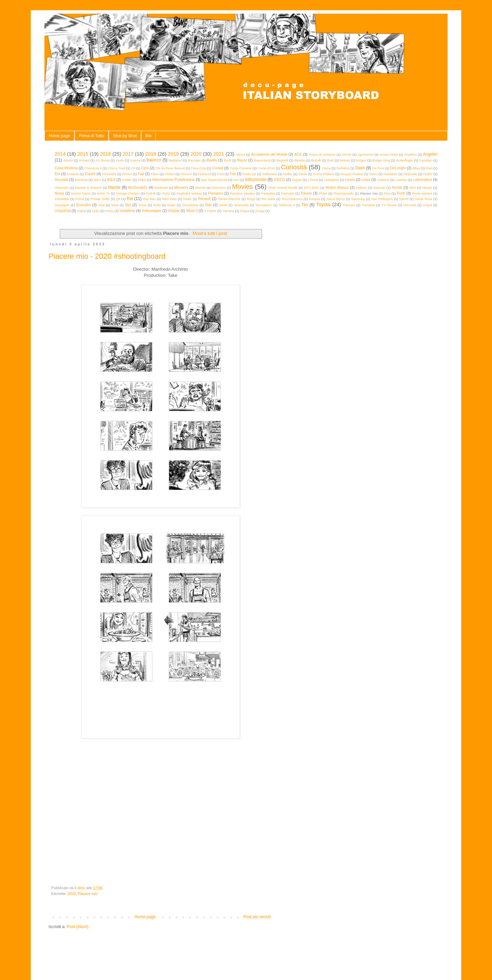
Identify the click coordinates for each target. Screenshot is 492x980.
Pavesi (306, 193)
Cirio (145, 168)
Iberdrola (81, 180)
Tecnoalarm (264, 205)
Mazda (114, 187)
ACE (298, 154)
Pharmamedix (344, 193)
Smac (143, 205)
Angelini (430, 154)
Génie (303, 174)
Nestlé (397, 187)
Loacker (401, 180)
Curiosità (294, 167)
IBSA (97, 180)
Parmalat (288, 193)
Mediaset (161, 188)
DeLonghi (398, 168)
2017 (128, 154)
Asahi (120, 160)
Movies (242, 187)
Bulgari (361, 160)
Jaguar (297, 180)
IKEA (111, 180)
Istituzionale (255, 180)
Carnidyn (426, 160)
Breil (331, 160)
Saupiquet (62, 205)
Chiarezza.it (93, 168)
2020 (196, 154)
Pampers (215, 193)
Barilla (212, 160)
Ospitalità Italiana (189, 193)
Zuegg (260, 211)
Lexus (350, 180)
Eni (57, 174)
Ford (220, 174)
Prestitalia (62, 199)
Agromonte (365, 154)
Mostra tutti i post (210, 233)
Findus (170, 174)
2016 (106, 154)
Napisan (379, 188)
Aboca (240, 154)
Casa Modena (66, 168)
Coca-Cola (198, 168)
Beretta (300, 160)
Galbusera (270, 174)
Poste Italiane (422, 193)
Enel (429, 168)
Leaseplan (331, 180)
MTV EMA (311, 188)
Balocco (154, 160)
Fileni (155, 174)
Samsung (358, 199)
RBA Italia (169, 199)
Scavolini (83, 205)
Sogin (171, 205)
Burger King (381, 160)
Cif (133, 168)
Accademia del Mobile (269, 154)
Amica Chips (389, 154)
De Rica (378, 168)
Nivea (59, 193)
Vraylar (174, 211)
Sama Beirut (336, 199)
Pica (387, 193)
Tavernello (241, 205)
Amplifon (410, 154)
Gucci (373, 174)
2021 (219, 154)
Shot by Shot (125, 136)
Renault (204, 199)
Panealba (268, 193)
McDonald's (138, 187)
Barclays (194, 160)
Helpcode (411, 174)
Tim (305, 205)
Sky (128, 205)
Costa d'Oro (266, 168)
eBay (416, 168)
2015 (83, 154)
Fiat (141, 174)
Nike (413, 188)
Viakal (81, 211)
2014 (60, 154)
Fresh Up (249, 174)
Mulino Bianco (337, 187)
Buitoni (345, 160)
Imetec (127, 180)
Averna (135, 160)
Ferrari (127, 174)
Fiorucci (186, 174)
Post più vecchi (257, 917)
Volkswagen (152, 211)
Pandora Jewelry (242, 193)
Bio (148, 136)
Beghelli (282, 160)
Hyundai (61, 180)
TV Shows (389, 205)
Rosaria (315, 199)
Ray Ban (149, 199)
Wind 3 (192, 211)
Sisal (115, 205)
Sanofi (404, 199)
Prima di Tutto (92, 136)
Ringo (251, 199)
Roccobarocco (292, 199)
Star (208, 205)
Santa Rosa (423, 199)
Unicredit (410, 205)
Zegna (245, 211)
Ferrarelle (109, 174)
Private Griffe (100, 199)
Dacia (326, 168)
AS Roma (102, 160)
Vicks (95, 211)
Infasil (142, 180)
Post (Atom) (77, 927)
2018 (151, 154)
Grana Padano (324, 174)
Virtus (109, 211)
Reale (187, 199)
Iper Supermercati (214, 180)
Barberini (175, 160)
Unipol (427, 205)
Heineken (391, 174)
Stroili (223, 205)
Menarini (181, 187)
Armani (84, 160)
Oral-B (151, 193)
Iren (236, 180)
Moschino (219, 188)
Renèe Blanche (229, 199)
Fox (233, 174)
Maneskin (62, 188)
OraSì (166, 193)
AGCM (346, 154)
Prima (80, 199)
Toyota (323, 204)
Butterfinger (405, 160)
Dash (360, 168)
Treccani (349, 205)
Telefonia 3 (287, 205)
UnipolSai (63, 211)
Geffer (288, 174)
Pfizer (323, 193)
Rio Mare (269, 199)
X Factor (210, 211)
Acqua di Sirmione (322, 154)
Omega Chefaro (128, 193)
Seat (101, 205)
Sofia (157, 205)
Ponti (401, 193)
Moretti (200, 188)
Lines (366, 180)
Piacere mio (88, 894)
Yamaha (228, 211)
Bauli (227, 160)
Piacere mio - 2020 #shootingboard (107, 256)
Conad (218, 168)
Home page (59, 136)
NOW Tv (103, 193)
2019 (173, 154)
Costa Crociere (241, 168)
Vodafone (127, 211)
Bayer (242, 160)
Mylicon (362, 188)
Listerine (383, 180)
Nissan (427, 188)
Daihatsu (343, 168)
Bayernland (262, 160)
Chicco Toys (117, 168)
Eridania (73, 174)
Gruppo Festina (352, 174)
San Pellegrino (382, 199)
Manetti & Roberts (88, 188)
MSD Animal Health (283, 188)
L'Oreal (313, 180)
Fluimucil (204, 174)
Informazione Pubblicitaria (173, 180)
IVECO (279, 180)
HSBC (428, 174)
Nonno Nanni (81, 193)
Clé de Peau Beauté (170, 168)
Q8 (118, 199)
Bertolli (316, 160)
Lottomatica (422, 180)
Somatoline (190, 205)
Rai (130, 199)
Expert (90, 174)
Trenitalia (368, 205)
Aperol (68, 160)
